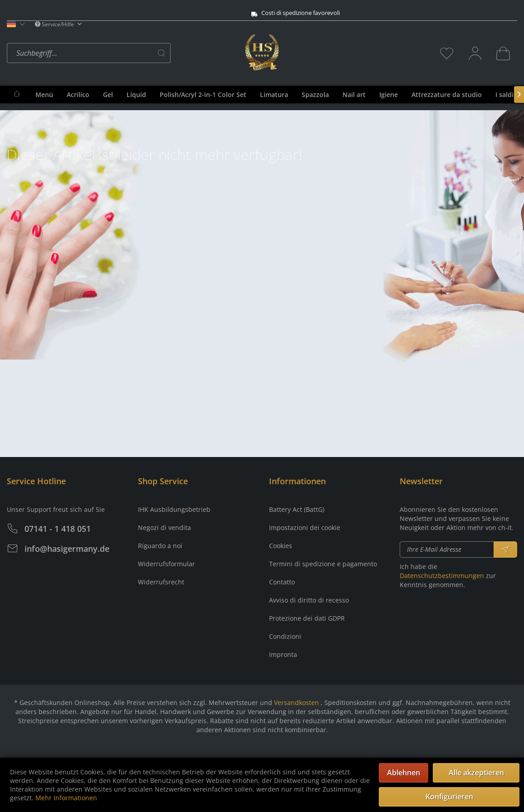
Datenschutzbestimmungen (442, 576)
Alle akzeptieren (476, 773)
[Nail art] (354, 95)
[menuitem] (124, 53)
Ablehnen (404, 773)
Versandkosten (296, 703)
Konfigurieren (449, 797)
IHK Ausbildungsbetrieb (174, 509)
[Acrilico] (78, 95)
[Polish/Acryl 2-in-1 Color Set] (203, 95)
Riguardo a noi (160, 546)
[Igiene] (389, 95)
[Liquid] (136, 95)
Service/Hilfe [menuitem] (55, 24)
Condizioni (285, 636)
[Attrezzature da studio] (447, 95)
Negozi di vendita (164, 528)
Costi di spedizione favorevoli (247, 13)
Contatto (282, 582)
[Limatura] (274, 95)
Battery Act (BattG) (297, 509)
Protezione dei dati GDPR (307, 618)
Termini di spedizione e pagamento (323, 564)
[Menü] (44, 95)
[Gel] (108, 95)
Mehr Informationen (66, 798)
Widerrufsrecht (161, 582)
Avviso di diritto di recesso (309, 600)
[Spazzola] (315, 95)
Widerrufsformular (167, 564)
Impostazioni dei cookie (305, 528)
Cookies (281, 546)
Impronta (283, 654)
